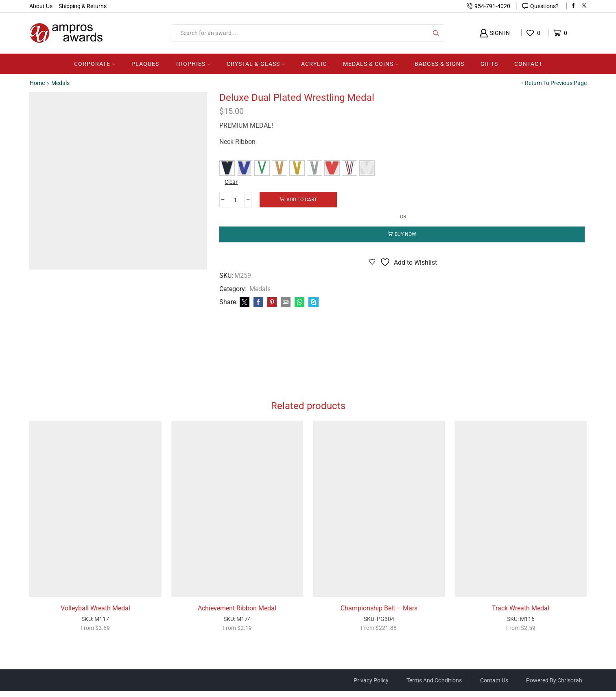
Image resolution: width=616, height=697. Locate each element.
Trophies (193, 64)
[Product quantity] (236, 199)
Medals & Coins (371, 64)
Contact (528, 64)
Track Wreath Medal (521, 613)
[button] (227, 168)
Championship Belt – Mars (379, 613)
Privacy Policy (370, 686)
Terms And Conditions (434, 686)
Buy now (405, 234)
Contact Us (494, 686)
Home (37, 83)
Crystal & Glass (256, 64)
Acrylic (314, 64)
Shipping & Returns (83, 6)
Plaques (145, 64)
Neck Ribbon (237, 142)
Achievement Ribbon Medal (237, 613)
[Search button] (436, 33)
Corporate (95, 64)
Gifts (489, 64)
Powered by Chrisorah (554, 686)
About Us (41, 6)
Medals (60, 83)
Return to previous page (556, 83)
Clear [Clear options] (232, 182)
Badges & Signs (439, 64)
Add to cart (303, 199)
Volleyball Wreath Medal (95, 613)
